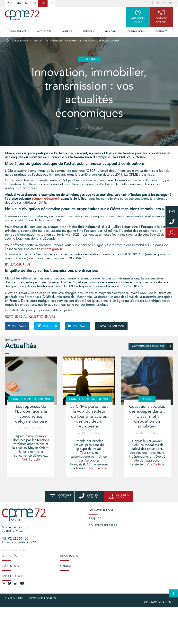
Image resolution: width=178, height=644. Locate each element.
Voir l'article (31, 460)
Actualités (44, 32)
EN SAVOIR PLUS (18, 265)
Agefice (67, 32)
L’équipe (95, 518)
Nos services (69, 556)
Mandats (111, 32)
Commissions (136, 32)
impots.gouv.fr (52, 249)
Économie (22, 41)
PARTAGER (17, 326)
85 (51, 3)
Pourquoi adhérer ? (103, 526)
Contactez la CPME (159, 602)
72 (43, 3)
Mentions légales (42, 598)
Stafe (25, 550)
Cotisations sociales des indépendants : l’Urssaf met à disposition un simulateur (147, 417)
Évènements (18, 32)
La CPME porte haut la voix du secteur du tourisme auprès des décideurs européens (89, 417)
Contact (161, 32)
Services (88, 32)
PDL (10, 3)
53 (34, 3)
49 (27, 3)
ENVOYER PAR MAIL (111, 326)
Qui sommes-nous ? (102, 510)
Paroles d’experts (15, 576)
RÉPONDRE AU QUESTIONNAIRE (30, 317)
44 (19, 3)
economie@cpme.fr (46, 199)
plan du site (14, 598)
